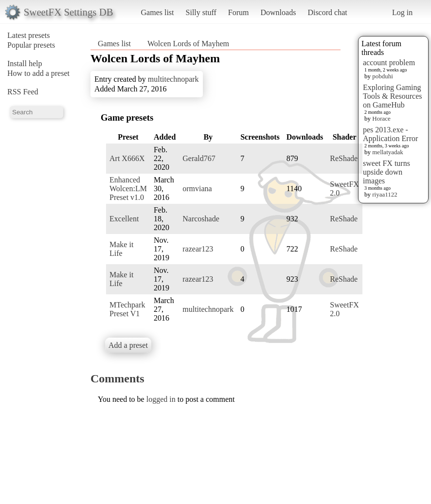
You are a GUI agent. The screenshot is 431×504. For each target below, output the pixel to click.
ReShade (344, 158)
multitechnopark (173, 79)
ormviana (197, 189)
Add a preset (128, 345)
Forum (239, 12)
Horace (381, 118)
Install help (25, 63)
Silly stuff (201, 12)
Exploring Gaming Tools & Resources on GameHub (393, 96)
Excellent (124, 219)
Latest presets (29, 35)
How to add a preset (38, 73)
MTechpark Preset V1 (127, 309)
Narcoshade (201, 219)
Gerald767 (199, 158)
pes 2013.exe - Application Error (390, 134)
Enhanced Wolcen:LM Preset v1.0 (128, 189)
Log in (402, 12)
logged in (161, 399)
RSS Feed (23, 92)
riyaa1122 (385, 194)
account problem (389, 63)
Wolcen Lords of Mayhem (188, 44)
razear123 (198, 249)
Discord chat (327, 12)
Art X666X (127, 158)
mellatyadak (388, 152)
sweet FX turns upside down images (386, 172)
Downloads (278, 12)
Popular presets (31, 45)
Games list (158, 12)
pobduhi (383, 76)
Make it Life (121, 249)
